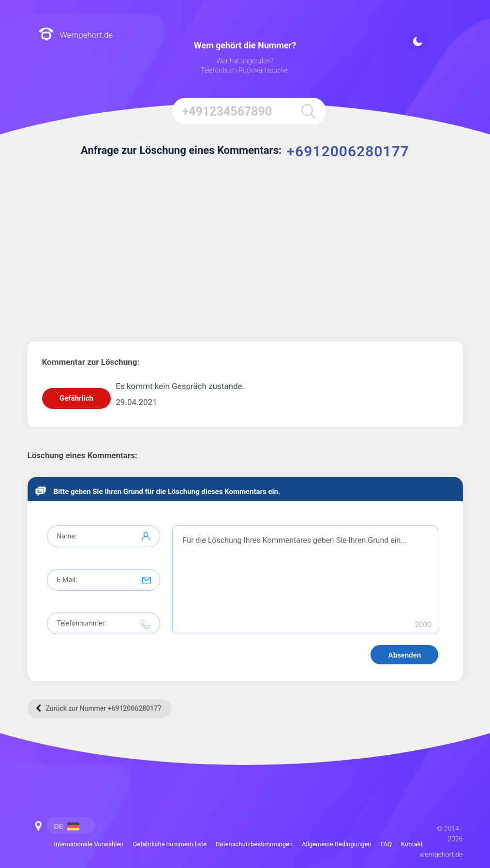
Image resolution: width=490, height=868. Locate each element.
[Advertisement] (245, 254)
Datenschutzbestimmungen (254, 844)
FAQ (386, 844)
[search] (308, 111)
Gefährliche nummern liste (170, 844)
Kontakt (412, 844)
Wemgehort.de (76, 35)
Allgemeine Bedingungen (336, 844)
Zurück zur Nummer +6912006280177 (99, 708)
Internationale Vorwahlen (89, 844)
